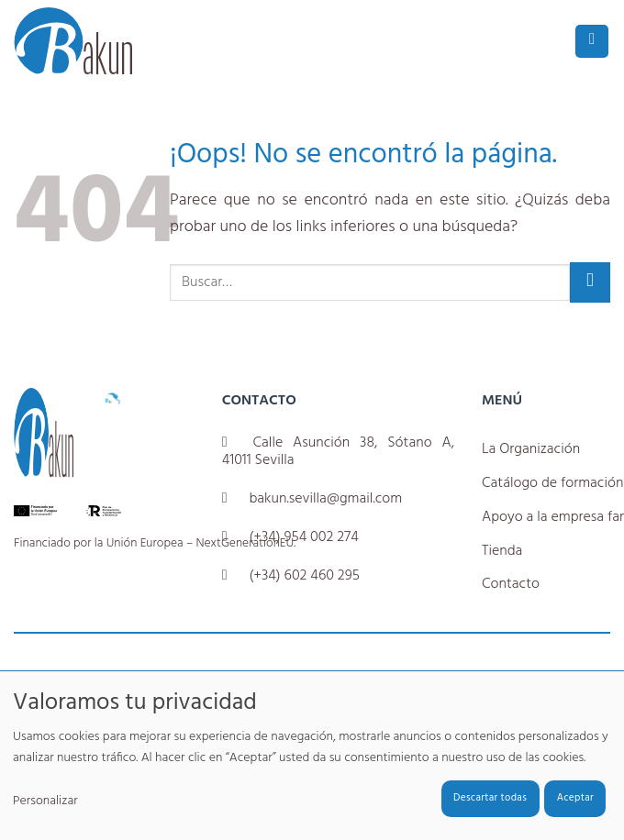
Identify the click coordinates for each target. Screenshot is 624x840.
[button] (592, 42)
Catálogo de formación (552, 483)
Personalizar (45, 801)
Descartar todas (490, 798)
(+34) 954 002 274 (303, 537)
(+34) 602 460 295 (304, 576)
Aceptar (575, 798)
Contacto (511, 584)
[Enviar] (590, 282)
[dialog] (312, 755)
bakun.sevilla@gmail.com (325, 499)
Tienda (502, 551)
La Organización (531, 449)
